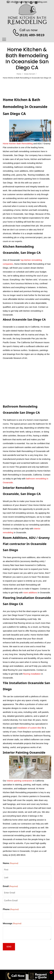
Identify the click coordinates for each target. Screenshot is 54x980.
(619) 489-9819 (32, 35)
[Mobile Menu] (4, 39)
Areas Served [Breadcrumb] (29, 74)
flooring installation (32, 674)
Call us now (28, 30)
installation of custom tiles (29, 728)
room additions (30, 593)
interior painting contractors (20, 781)
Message (12, 923)
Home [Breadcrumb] (19, 74)
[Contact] (14, 32)
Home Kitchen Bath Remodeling (18, 144)
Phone (11, 909)
